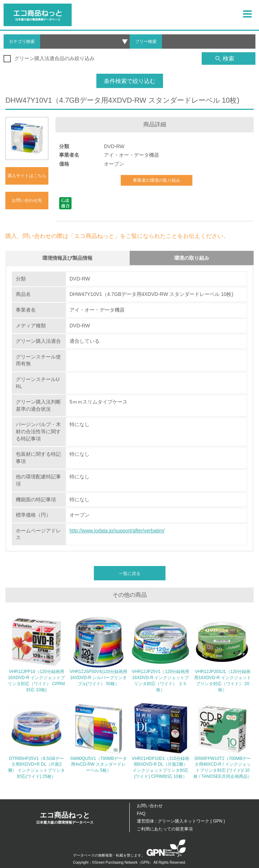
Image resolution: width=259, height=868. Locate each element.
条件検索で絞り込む (130, 81)
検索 (225, 58)
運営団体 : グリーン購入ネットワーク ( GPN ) (181, 821)
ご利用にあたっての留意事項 (165, 829)
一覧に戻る (130, 574)
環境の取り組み (192, 258)
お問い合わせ (150, 806)
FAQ (141, 814)
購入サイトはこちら (27, 176)
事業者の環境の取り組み (157, 180)
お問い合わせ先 (27, 200)
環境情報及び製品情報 (67, 258)
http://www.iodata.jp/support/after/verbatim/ (117, 531)
